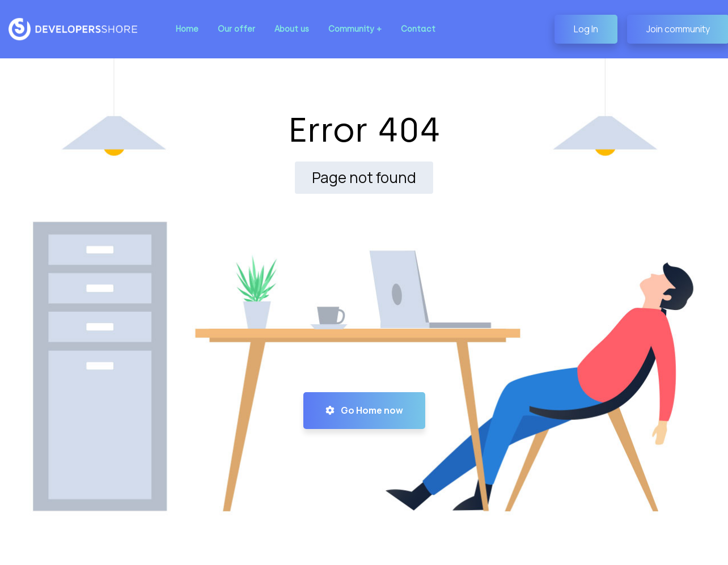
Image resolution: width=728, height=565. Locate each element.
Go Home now (364, 410)
